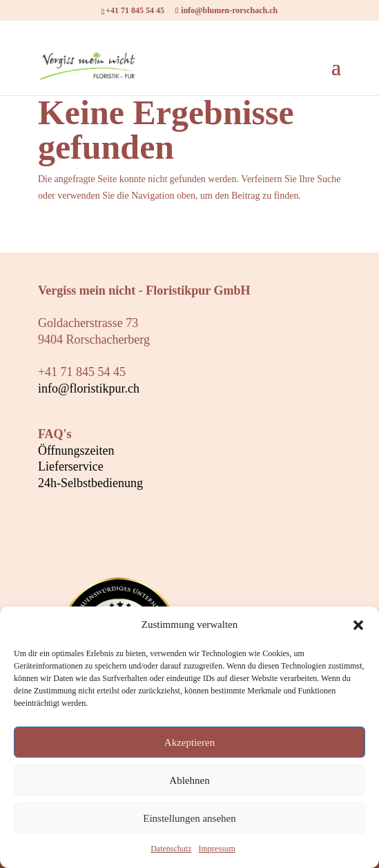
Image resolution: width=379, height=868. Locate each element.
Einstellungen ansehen (189, 818)
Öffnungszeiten (76, 451)
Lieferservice (71, 466)
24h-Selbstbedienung (90, 483)
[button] (358, 625)
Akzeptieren (189, 742)
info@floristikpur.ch (89, 388)
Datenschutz (171, 849)
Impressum (216, 849)
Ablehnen (189, 780)
